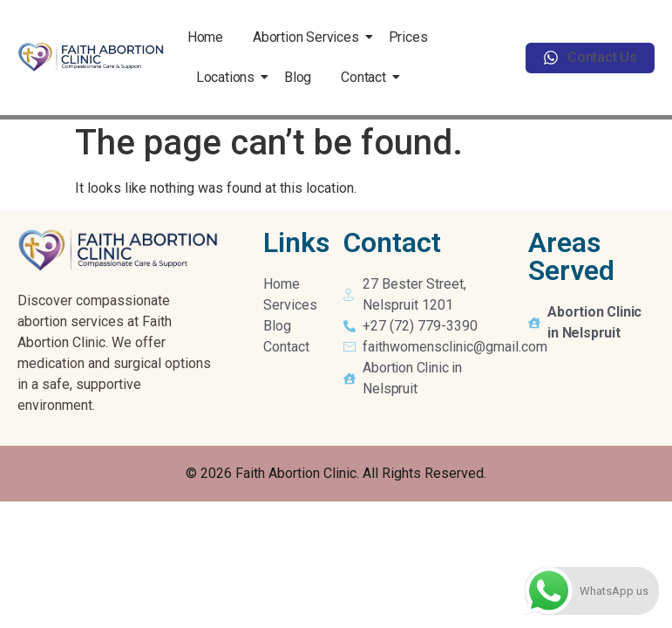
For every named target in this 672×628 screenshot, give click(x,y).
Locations (228, 77)
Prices (408, 37)
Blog (298, 77)
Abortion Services (309, 37)
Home (205, 37)
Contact (367, 77)
